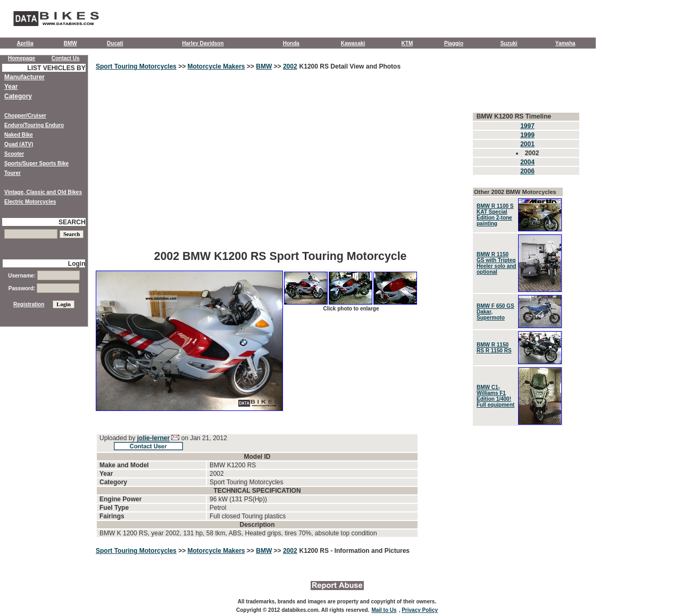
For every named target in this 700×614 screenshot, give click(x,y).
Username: (44, 276)
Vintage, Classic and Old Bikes (43, 192)
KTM (407, 43)
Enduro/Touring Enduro (34, 125)
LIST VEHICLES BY (56, 68)
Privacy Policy (420, 610)
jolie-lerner (153, 438)
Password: (44, 288)
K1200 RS (315, 551)
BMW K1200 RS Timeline (514, 116)
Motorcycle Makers (216, 66)
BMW (70, 43)
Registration (29, 304)
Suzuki (509, 43)
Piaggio (454, 43)
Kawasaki (353, 43)
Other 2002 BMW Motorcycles (515, 192)
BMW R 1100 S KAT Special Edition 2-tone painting (495, 215)
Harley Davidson (203, 43)
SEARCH (72, 222)
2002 (290, 66)
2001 (527, 144)
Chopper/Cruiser (25, 116)
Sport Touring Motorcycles (136, 66)
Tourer (12, 173)
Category (18, 96)
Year (11, 87)
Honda (291, 43)
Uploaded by (118, 438)
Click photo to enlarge (351, 309)
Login (77, 264)
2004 (527, 162)
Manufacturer (24, 77)
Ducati (115, 43)
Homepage (22, 58)
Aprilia (25, 43)
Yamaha (565, 43)
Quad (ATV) (19, 144)
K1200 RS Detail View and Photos (350, 66)
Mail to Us (384, 610)
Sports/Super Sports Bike (36, 163)
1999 (527, 135)
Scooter (14, 154)
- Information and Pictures (370, 551)
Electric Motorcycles (30, 202)
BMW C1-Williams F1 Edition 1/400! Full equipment (495, 396)
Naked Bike (19, 135)
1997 (527, 126)
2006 (527, 171)
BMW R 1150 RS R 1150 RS (494, 348)
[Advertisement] (280, 167)
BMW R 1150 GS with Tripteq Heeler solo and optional (496, 263)
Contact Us (66, 58)
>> (182, 66)
